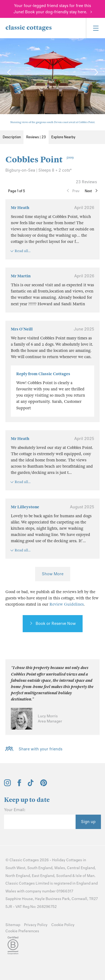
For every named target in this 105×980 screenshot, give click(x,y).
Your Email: (15, 810)
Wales (60, 868)
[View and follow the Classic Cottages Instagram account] (7, 785)
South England (40, 868)
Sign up (88, 822)
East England (43, 876)
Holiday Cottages (67, 860)
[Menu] (95, 28)
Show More (53, 574)
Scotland (64, 876)
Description (12, 137)
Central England (81, 868)
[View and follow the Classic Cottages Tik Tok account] (31, 785)
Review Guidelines (67, 604)
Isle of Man (85, 876)
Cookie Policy (63, 925)
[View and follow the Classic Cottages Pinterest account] (44, 785)
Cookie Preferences (22, 931)
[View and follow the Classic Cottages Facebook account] (19, 785)
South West (15, 868)
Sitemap (13, 925)
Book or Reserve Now (56, 624)
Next (88, 191)
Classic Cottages (24, 860)
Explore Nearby (63, 137)
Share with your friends (40, 749)
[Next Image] (96, 72)
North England (18, 876)
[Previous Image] (9, 72)
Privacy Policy (36, 925)
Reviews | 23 (36, 137)
